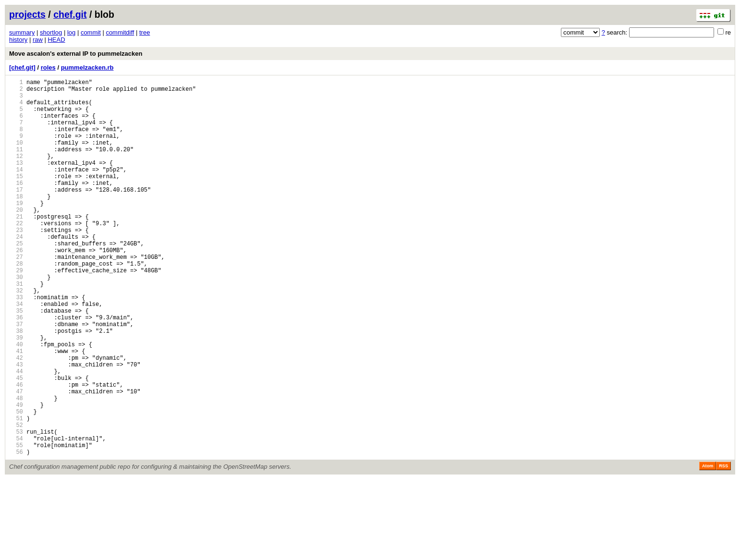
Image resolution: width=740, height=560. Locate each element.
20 (16, 238)
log (71, 32)
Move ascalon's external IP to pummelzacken (76, 54)
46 (16, 451)
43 (16, 426)
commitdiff (120, 32)
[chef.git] (22, 67)
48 (16, 467)
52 (16, 500)
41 (16, 410)
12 (16, 173)
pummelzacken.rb (87, 67)
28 (16, 304)
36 (16, 369)
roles (48, 67)
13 (16, 181)
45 (16, 443)
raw (38, 40)
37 (16, 377)
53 (16, 508)
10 (16, 157)
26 (16, 287)
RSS (723, 547)
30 (16, 320)
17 (16, 214)
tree (145, 32)
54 (16, 516)
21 (16, 247)
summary (22, 32)
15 (16, 198)
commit (91, 32)
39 (16, 394)
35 (16, 361)
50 (16, 483)
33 (16, 345)
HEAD (56, 40)
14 (16, 189)
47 (16, 459)
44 (16, 434)
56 (16, 532)
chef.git (70, 14)
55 (16, 524)
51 (16, 492)
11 (16, 165)
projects (27, 14)
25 (16, 279)
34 (16, 353)
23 (16, 263)
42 (16, 418)
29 (16, 312)
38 (16, 385)
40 (16, 402)
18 (16, 222)
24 (16, 271)
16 (16, 206)
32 (16, 336)
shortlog (51, 32)
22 (16, 255)
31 (16, 328)
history (18, 40)
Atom (708, 547)
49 (16, 475)
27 (16, 296)
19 (16, 230)
